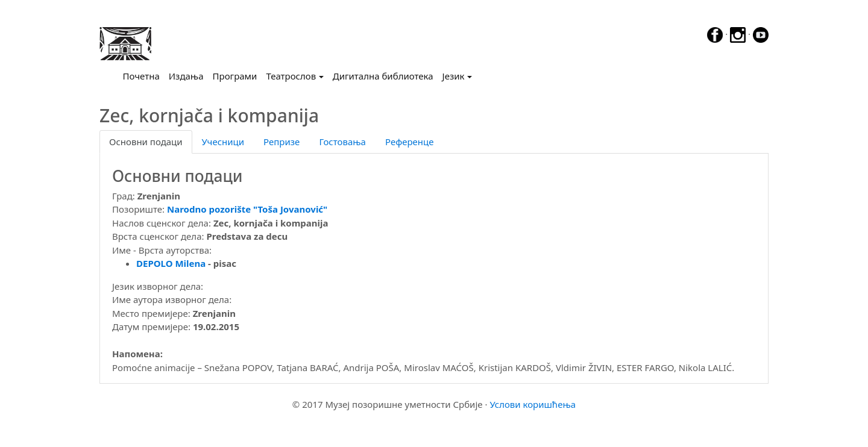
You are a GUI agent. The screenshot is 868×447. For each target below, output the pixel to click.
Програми (235, 76)
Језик (454, 76)
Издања (186, 76)
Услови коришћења (533, 404)
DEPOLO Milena (171, 263)
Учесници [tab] (223, 142)
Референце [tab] (410, 142)
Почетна (144, 75)
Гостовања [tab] (342, 142)
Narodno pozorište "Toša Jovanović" (247, 209)
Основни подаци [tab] (146, 142)
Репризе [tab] (281, 142)
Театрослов (291, 76)
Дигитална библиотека (383, 76)
